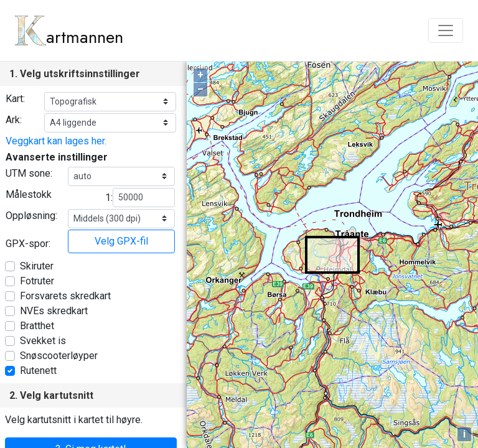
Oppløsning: (31, 216)
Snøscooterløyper (59, 356)
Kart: (15, 99)
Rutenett (38, 371)
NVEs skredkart (54, 311)
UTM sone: (29, 173)
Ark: (14, 120)
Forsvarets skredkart (65, 296)
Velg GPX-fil (121, 241)
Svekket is (43, 341)
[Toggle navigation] (446, 30)
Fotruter (37, 281)
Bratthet (37, 326)
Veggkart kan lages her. (56, 141)
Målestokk (29, 194)
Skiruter (37, 266)
